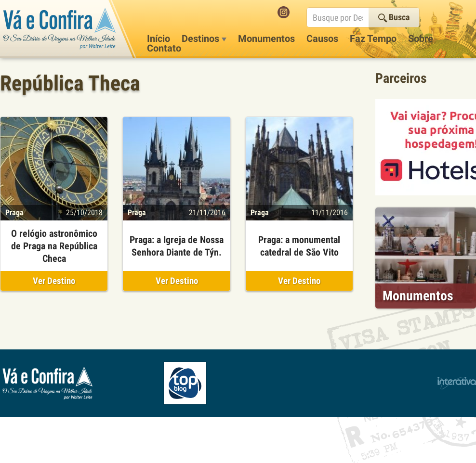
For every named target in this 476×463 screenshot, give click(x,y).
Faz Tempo (373, 39)
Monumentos (266, 39)
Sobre (421, 39)
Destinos (204, 39)
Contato (164, 48)
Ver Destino (54, 281)
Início (159, 39)
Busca (394, 17)
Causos (322, 39)
